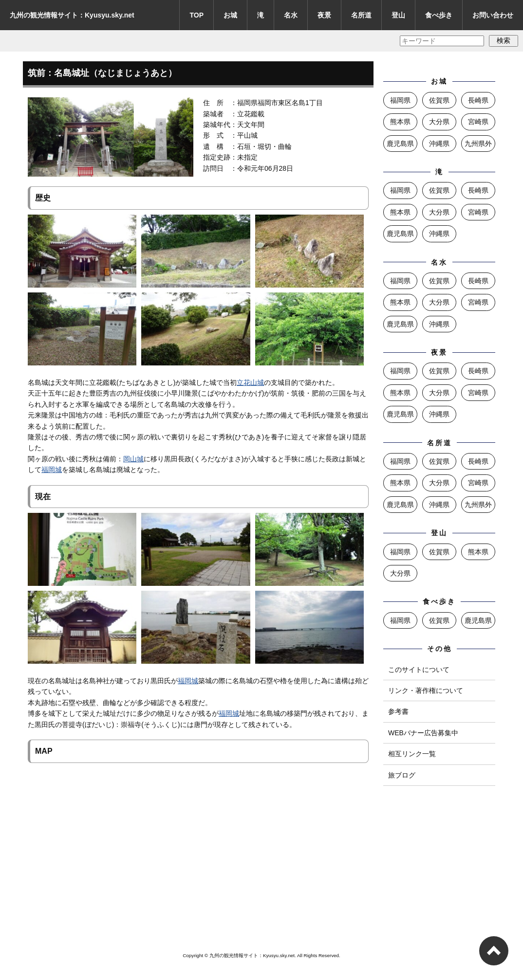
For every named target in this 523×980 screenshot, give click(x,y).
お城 (230, 15)
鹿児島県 (400, 144)
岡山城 (133, 459)
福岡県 (400, 100)
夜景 (324, 15)
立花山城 (250, 382)
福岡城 (52, 470)
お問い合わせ (493, 15)
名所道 (361, 15)
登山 (398, 15)
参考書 (398, 711)
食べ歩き (439, 15)
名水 (291, 15)
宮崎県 (478, 122)
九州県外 (478, 144)
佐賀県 (439, 100)
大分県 (439, 122)
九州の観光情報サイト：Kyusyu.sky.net (72, 15)
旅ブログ (402, 775)
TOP (196, 15)
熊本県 (400, 122)
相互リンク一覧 (412, 754)
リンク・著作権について (426, 690)
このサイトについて (419, 670)
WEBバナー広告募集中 (423, 733)
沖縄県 (439, 144)
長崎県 (478, 100)
